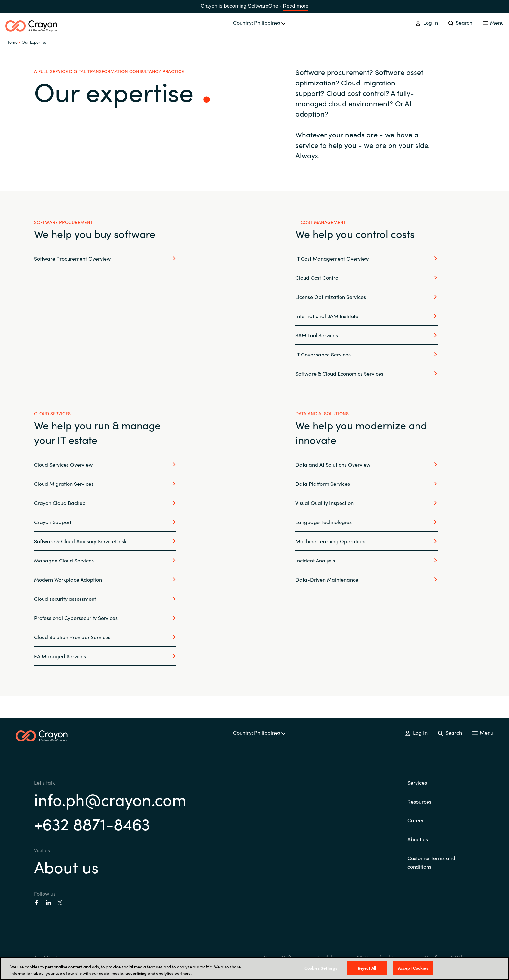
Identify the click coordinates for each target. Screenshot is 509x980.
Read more (296, 6)
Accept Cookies (413, 968)
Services (417, 782)
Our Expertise (34, 42)
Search (460, 22)
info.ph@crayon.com (110, 799)
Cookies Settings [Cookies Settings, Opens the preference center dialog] (321, 968)
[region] (255, 968)
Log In (427, 22)
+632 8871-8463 (92, 823)
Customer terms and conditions (431, 862)
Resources (419, 801)
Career (416, 820)
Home (12, 42)
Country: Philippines (259, 22)
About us (66, 866)
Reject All (367, 968)
